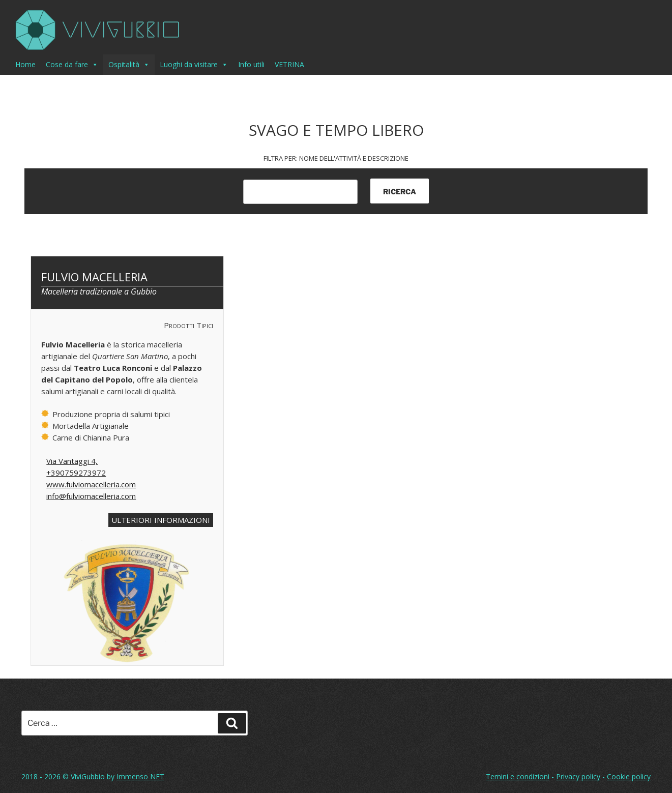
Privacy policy (578, 776)
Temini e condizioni (518, 776)
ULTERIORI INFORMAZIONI (161, 520)
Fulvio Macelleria (94, 277)
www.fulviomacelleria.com (91, 484)
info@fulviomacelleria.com (91, 496)
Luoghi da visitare (194, 65)
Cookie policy (629, 776)
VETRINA (289, 64)
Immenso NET (140, 776)
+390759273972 (76, 473)
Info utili (251, 64)
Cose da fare (72, 65)
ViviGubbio (88, 776)
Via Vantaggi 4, (72, 461)
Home (25, 64)
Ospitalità (129, 65)
